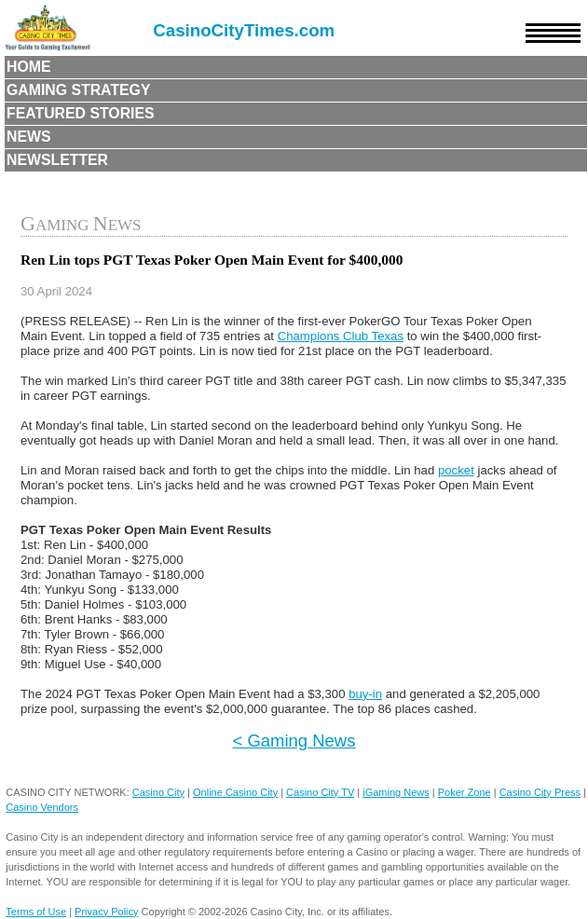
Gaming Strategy (78, 90)
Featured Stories (81, 113)
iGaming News (396, 792)
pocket (456, 470)
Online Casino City (235, 792)
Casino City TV (320, 792)
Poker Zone (465, 792)
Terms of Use (36, 912)
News (29, 137)
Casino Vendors (42, 807)
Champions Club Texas (341, 336)
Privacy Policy (106, 912)
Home (29, 67)
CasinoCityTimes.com (244, 30)
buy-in (365, 694)
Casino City (158, 792)
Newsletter (57, 160)
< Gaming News (294, 741)
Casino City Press (540, 792)
